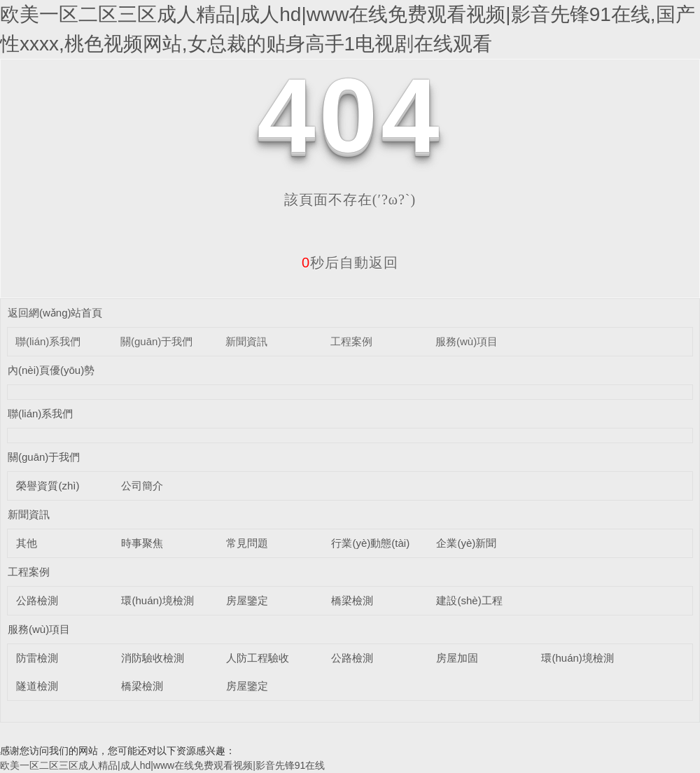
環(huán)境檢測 (157, 600)
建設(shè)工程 (469, 600)
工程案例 (351, 341)
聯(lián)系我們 (48, 341)
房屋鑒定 (247, 600)
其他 (27, 543)
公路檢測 (37, 600)
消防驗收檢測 (153, 658)
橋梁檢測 (352, 600)
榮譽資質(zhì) (48, 486)
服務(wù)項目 (467, 341)
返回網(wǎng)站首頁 (55, 313)
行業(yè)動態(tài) (370, 543)
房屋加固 (457, 658)
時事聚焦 (142, 543)
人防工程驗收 (258, 658)
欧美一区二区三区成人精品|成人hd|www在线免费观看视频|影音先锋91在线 (162, 765)
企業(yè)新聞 (466, 543)
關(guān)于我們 (156, 341)
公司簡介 (142, 486)
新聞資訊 (246, 341)
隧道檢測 (37, 686)
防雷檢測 (37, 658)
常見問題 (247, 543)
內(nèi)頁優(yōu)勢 (51, 370)
